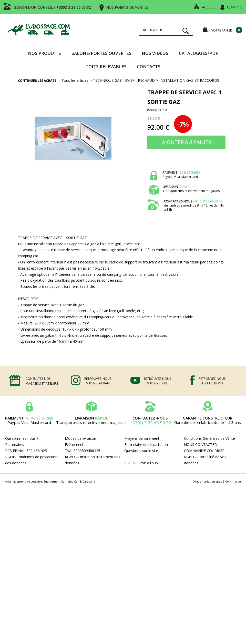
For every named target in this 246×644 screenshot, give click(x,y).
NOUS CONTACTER (200, 444)
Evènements (75, 444)
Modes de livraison (80, 438)
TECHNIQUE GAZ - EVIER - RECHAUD (124, 80)
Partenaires (15, 444)
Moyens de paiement (142, 438)
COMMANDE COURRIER (204, 451)
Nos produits (44, 53)
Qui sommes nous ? (22, 438)
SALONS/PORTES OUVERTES (101, 53)
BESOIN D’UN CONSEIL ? (52, 7)
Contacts (149, 67)
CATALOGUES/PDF (198, 53)
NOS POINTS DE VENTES (127, 7)
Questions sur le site (141, 451)
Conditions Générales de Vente (209, 438)
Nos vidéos (155, 53)
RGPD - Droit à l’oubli (142, 463)
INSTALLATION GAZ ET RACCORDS (189, 80)
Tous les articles (75, 80)
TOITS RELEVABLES (106, 67)
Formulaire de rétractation (146, 444)
